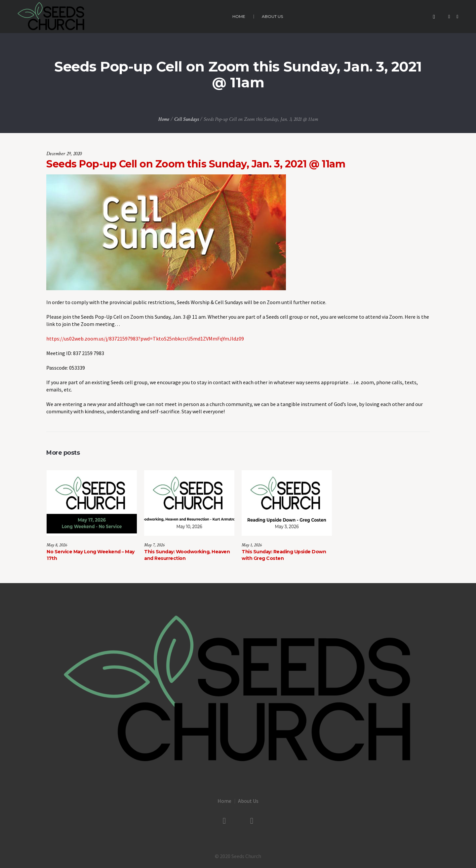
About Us (248, 801)
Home (164, 119)
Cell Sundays (186, 119)
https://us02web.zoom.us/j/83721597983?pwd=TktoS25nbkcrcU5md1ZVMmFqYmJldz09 (145, 339)
